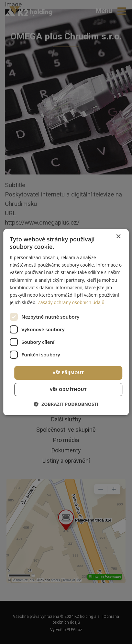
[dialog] (66, 322)
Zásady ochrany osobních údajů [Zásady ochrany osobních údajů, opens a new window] (71, 302)
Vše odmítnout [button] (68, 389)
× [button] (118, 236)
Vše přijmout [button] (68, 373)
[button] (66, 404)
